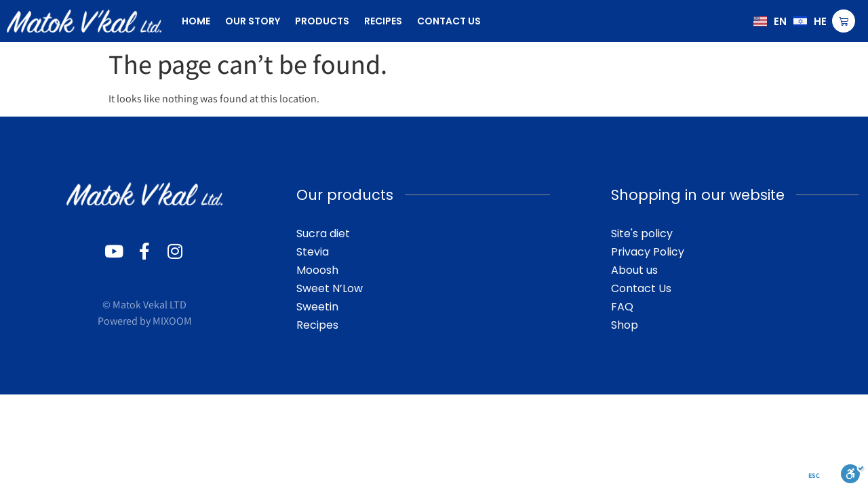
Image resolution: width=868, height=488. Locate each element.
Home (196, 21)
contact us (449, 21)
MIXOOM (172, 321)
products (322, 21)
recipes (383, 21)
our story (253, 21)
